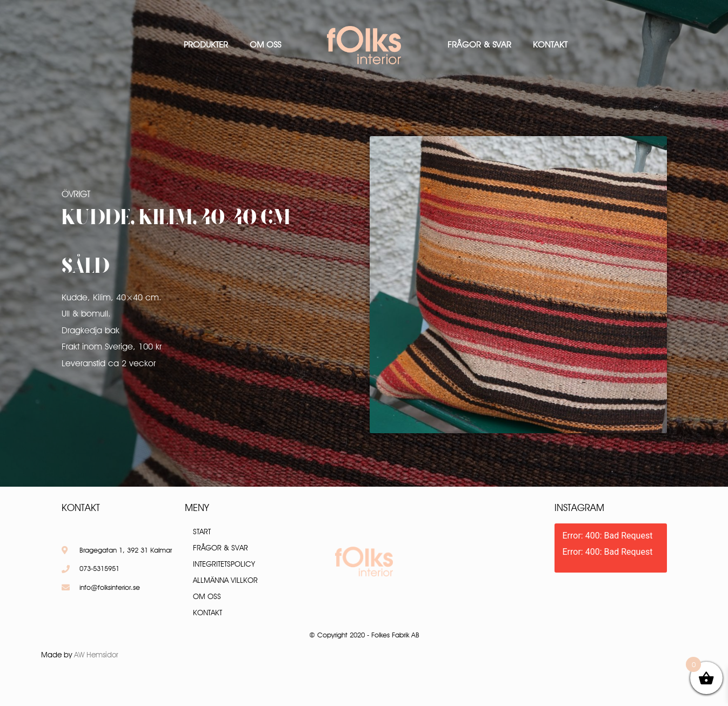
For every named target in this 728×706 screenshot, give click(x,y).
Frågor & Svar (479, 45)
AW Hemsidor (96, 655)
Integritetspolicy (224, 564)
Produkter (206, 45)
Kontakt (550, 45)
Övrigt (76, 194)
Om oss (265, 45)
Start (202, 532)
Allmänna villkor (225, 580)
